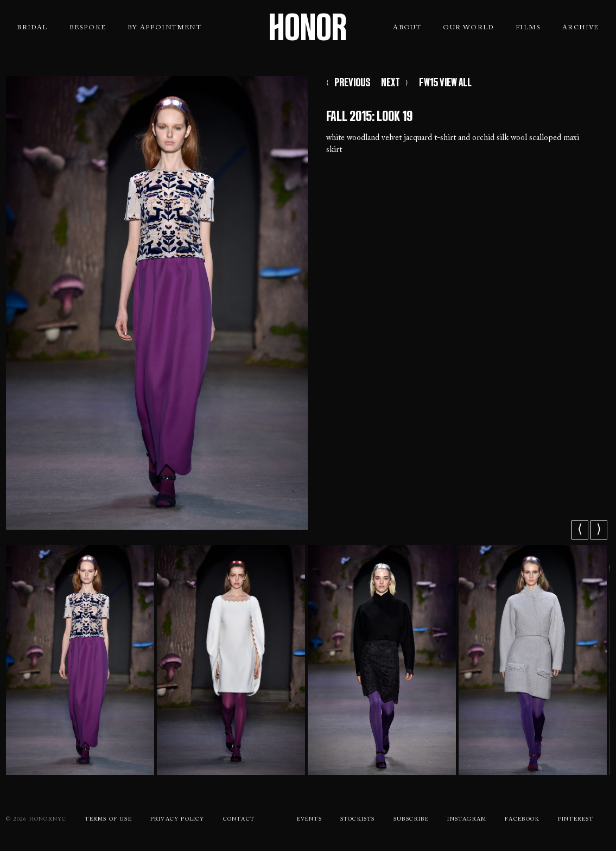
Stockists (358, 820)
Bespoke (88, 28)
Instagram (467, 820)
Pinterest (576, 820)
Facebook (522, 820)
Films (528, 28)
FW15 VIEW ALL (445, 82)
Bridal (32, 28)
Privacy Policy (177, 820)
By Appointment (164, 28)
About (407, 28)
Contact (239, 820)
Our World (468, 28)
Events (309, 820)
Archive (580, 28)
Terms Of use (108, 820)
